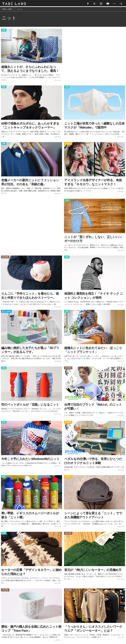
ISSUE (67, 201)
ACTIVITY (68, 144)
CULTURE (5, 258)
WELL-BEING (6, 312)
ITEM (4, 31)
